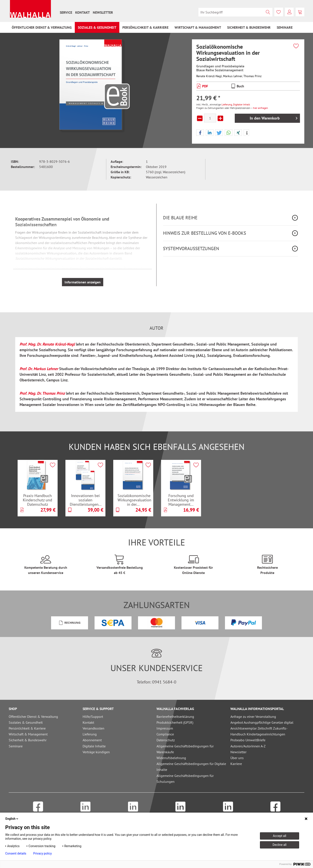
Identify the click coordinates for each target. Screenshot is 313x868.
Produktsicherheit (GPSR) (175, 722)
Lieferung (227, 104)
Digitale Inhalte (94, 746)
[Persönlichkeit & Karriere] (145, 27)
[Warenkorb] (300, 12)
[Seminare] (285, 27)
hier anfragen (261, 108)
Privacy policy (42, 853)
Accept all (280, 836)
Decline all (280, 845)
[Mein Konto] (289, 12)
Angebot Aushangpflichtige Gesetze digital (262, 722)
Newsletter (103, 12)
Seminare (16, 746)
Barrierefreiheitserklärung (175, 717)
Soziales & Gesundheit (26, 722)
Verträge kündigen (96, 752)
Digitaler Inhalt (241, 104)
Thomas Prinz (252, 76)
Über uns (237, 758)
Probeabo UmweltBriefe (248, 740)
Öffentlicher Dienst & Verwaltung (33, 717)
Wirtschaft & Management (28, 734)
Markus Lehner (233, 76)
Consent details (16, 853)
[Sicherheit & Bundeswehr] (249, 27)
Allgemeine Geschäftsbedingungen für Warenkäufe (185, 749)
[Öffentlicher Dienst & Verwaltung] (42, 27)
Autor (156, 328)
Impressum (165, 728)
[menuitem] (66, 12)
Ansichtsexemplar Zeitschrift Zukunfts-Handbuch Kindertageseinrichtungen (259, 731)
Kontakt (82, 12)
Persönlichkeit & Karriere (27, 728)
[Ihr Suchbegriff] (235, 12)
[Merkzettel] (279, 12)
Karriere (236, 764)
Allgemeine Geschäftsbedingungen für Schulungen (185, 779)
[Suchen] (268, 12)
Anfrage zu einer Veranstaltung (253, 717)
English (12, 819)
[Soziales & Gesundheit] (97, 27)
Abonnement (92, 740)
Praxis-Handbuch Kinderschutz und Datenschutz (37, 500)
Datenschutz (166, 740)
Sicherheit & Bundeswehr (28, 740)
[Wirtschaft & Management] (198, 27)
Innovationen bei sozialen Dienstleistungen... (86, 500)
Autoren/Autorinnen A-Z (248, 746)
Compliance (165, 734)
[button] (200, 133)
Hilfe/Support (93, 717)
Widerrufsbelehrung (171, 758)
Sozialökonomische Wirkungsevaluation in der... (134, 500)
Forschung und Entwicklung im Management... (181, 500)
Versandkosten (93, 728)
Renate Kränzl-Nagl (209, 76)
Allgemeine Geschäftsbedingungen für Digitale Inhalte (191, 767)
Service (66, 12)
